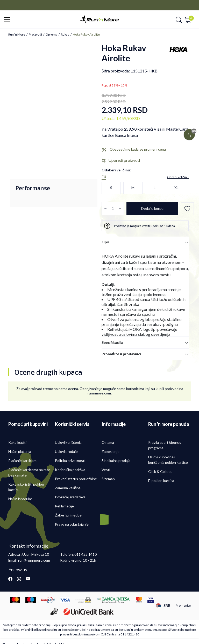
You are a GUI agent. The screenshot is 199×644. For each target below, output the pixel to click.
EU (104, 177)
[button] (8, 20)
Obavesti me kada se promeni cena (138, 149)
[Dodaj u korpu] (152, 209)
